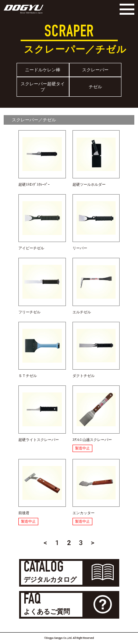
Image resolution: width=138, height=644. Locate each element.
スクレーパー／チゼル (34, 120)
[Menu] (125, 9)
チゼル (95, 87)
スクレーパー (95, 70)
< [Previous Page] (45, 543)
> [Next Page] (93, 543)
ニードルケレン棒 (43, 70)
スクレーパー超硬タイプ (43, 87)
